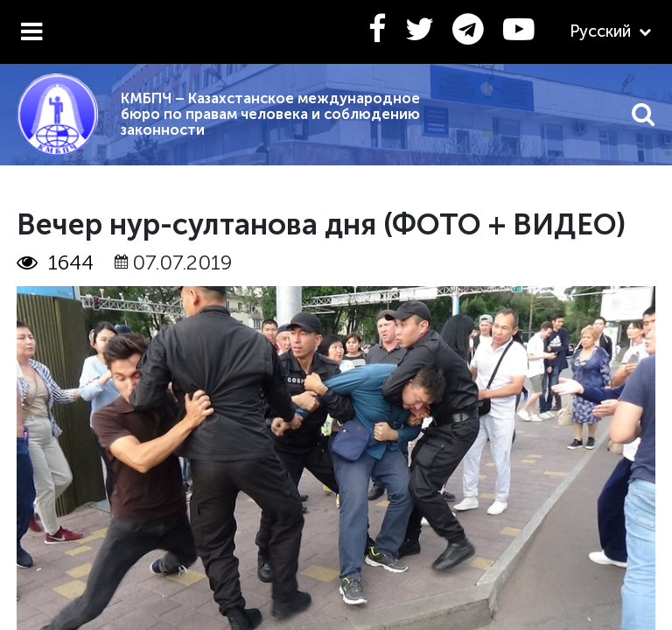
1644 (55, 262)
